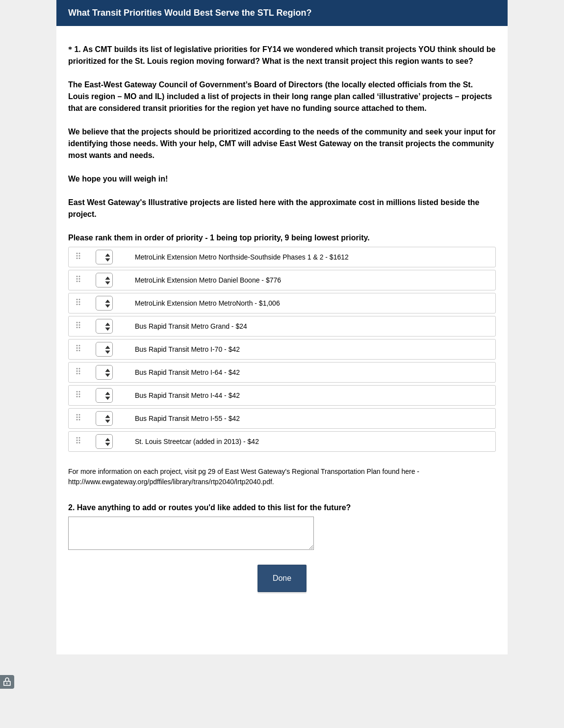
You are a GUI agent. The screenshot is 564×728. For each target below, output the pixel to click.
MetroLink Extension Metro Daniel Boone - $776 (208, 280)
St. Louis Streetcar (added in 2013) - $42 (197, 442)
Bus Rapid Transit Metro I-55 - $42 (187, 418)
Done (282, 578)
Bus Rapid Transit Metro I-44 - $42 (187, 395)
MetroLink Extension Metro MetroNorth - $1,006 (207, 303)
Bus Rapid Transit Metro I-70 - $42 (187, 349)
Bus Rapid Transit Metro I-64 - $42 (187, 372)
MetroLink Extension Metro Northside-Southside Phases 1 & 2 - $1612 (242, 257)
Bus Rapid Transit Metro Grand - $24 (191, 326)
